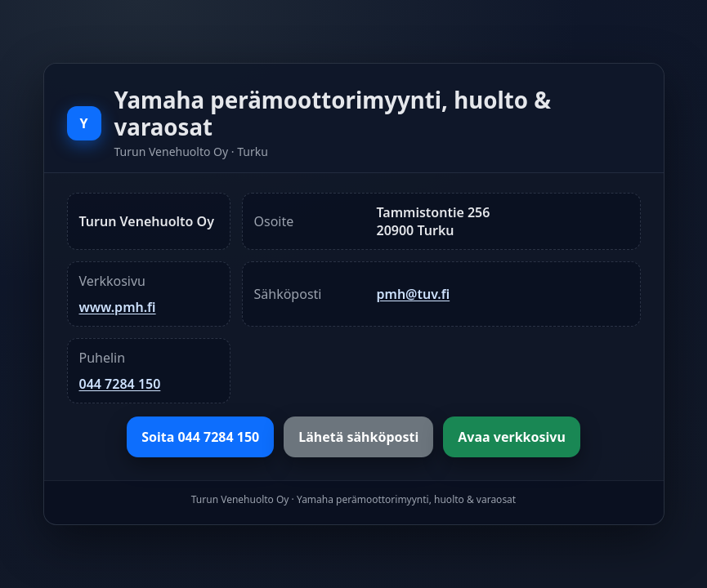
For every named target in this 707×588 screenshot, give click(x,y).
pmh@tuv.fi (414, 294)
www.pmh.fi (118, 307)
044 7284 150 (120, 384)
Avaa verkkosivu (512, 437)
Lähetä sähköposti (358, 437)
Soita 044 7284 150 (200, 437)
